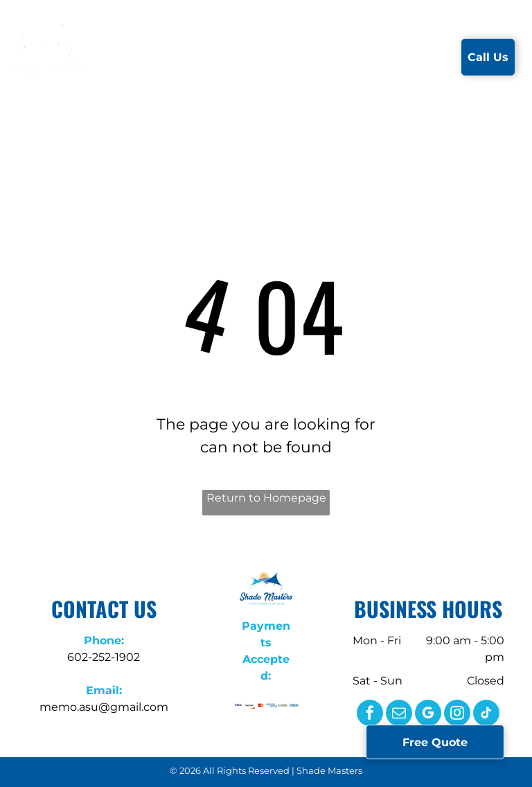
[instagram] (457, 715)
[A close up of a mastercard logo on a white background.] (260, 705)
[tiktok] (486, 715)
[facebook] (370, 715)
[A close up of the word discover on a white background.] (249, 705)
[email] (399, 715)
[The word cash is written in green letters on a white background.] (283, 705)
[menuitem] (137, 57)
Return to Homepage (266, 498)
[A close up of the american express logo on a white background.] (272, 705)
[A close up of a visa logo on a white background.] (238, 705)
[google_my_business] (428, 715)
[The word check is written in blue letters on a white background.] (294, 705)
